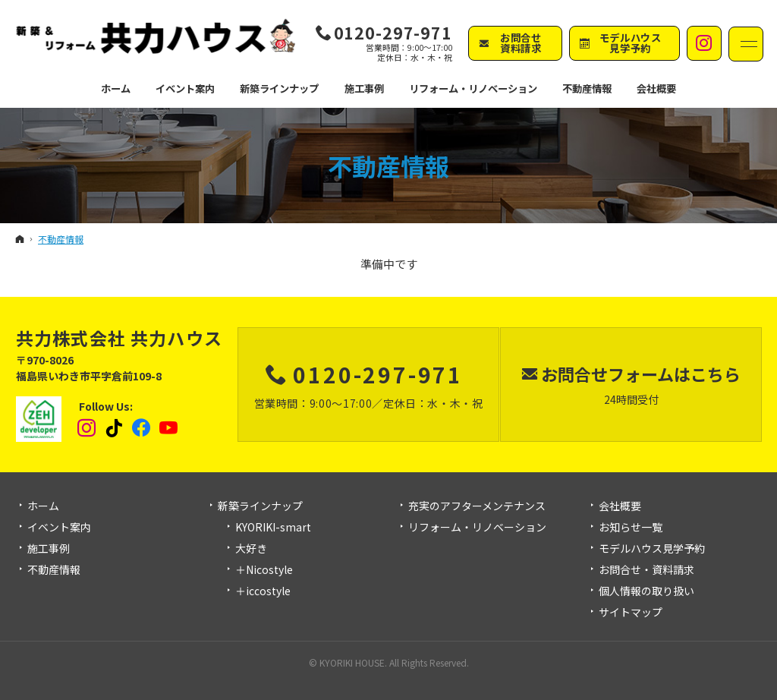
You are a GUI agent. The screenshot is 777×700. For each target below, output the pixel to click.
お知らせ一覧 (631, 528)
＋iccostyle (263, 591)
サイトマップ (631, 613)
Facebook (142, 428)
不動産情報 (388, 166)
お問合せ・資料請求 (646, 570)
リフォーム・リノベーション (477, 528)
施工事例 (49, 549)
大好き (251, 549)
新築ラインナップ (260, 506)
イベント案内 (59, 528)
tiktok (115, 428)
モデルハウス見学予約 (652, 549)
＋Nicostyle (264, 570)
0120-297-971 (393, 32)
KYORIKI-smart (273, 528)
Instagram (87, 428)
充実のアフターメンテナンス (477, 506)
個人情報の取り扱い (646, 591)
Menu (746, 44)
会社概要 (620, 506)
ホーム (43, 506)
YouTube (169, 428)
